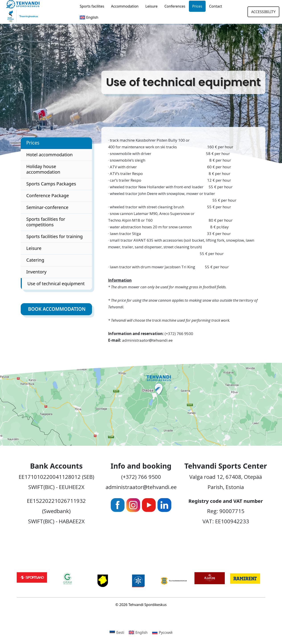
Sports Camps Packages (51, 184)
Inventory (36, 272)
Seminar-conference (47, 207)
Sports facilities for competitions (46, 222)
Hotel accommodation (49, 155)
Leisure (151, 6)
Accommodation (125, 6)
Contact (216, 6)
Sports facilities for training (54, 236)
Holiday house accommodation (43, 169)
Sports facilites (92, 6)
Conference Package (48, 196)
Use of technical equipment (56, 284)
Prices (197, 6)
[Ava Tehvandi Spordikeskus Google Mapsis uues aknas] (141, 404)
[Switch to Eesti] (117, 632)
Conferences (175, 6)
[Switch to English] (138, 632)
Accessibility (263, 12)
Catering (35, 260)
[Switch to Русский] (162, 632)
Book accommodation (57, 309)
